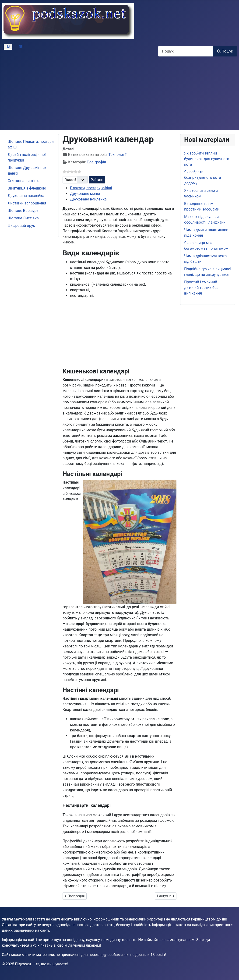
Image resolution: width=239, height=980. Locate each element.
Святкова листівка (24, 181)
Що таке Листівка (23, 218)
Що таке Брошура (23, 211)
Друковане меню (85, 194)
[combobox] (186, 51)
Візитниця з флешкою (27, 188)
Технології (117, 155)
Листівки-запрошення (27, 203)
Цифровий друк (21, 226)
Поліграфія (96, 162)
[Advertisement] (119, 95)
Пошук (225, 51)
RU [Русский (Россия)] (21, 47)
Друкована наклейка (26, 196)
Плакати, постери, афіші (91, 188)
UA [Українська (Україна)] (8, 47)
